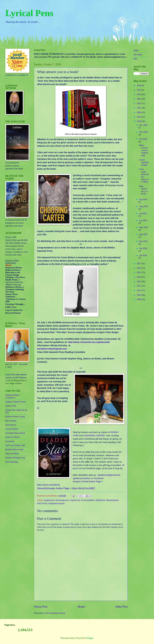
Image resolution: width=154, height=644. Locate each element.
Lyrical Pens (29, 13)
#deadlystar (100, 500)
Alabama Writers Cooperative (12, 396)
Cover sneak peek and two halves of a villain (144, 176)
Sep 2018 (143, 199)
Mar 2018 (143, 241)
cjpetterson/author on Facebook (88, 478)
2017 (139, 264)
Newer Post (41, 607)
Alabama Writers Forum (15, 402)
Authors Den (11, 406)
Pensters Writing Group (15, 458)
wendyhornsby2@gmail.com (52, 349)
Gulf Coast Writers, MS (15, 445)
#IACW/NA (42, 503)
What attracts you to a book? (143, 190)
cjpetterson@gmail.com (109, 475)
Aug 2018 (144, 206)
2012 (139, 286)
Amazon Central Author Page (87, 481)
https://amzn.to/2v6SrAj (48, 485)
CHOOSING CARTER (94, 436)
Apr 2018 (143, 234)
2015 (139, 272)
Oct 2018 (143, 139)
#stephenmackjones (56, 503)
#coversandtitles (88, 500)
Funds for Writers (13, 437)
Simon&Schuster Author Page (53, 488)
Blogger (90, 638)
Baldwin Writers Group (15, 417)
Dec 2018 (143, 125)
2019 (139, 117)
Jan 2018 (143, 255)
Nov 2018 (144, 132)
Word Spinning (12, 462)
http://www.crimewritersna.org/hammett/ (89, 342)
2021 (139, 108)
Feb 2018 (143, 248)
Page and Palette (12, 454)
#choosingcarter (62, 500)
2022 (139, 103)
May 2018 (144, 227)
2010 (139, 295)
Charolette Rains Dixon (15, 433)
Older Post (121, 607)
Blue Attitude (11, 421)
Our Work (138, 55)
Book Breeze (11, 425)
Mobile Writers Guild (14, 450)
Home (81, 607)
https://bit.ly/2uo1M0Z (83, 488)
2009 (139, 299)
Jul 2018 (143, 214)
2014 (139, 277)
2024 (139, 94)
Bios (136, 59)
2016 (139, 268)
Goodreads (10, 441)
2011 (139, 290)
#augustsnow (49, 500)
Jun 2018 (143, 220)
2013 (139, 282)
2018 (139, 121)
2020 (139, 112)
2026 (139, 85)
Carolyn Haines (12, 429)
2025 (139, 90)
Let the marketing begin (144, 162)
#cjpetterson (75, 500)
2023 (139, 99)
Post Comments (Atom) (55, 613)
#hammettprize (112, 500)
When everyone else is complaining (143, 150)
